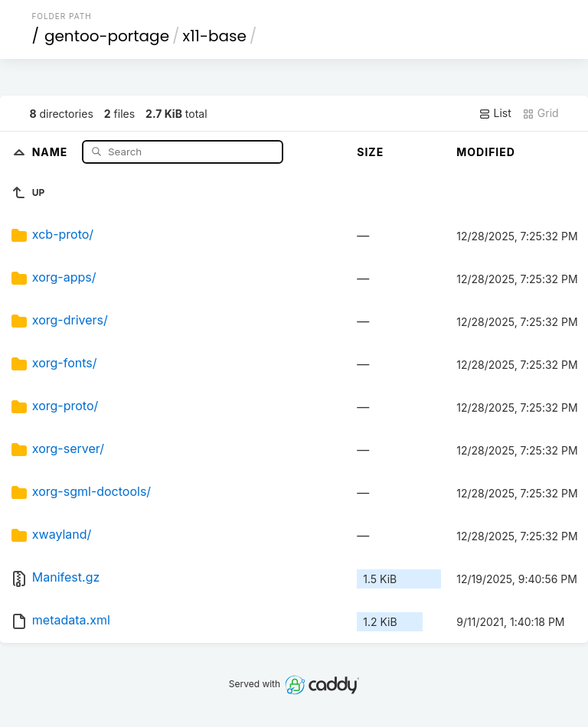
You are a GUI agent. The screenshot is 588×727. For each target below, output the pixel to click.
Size (370, 152)
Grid (541, 113)
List (495, 113)
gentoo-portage (107, 36)
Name (52, 151)
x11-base (215, 36)
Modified (486, 152)
